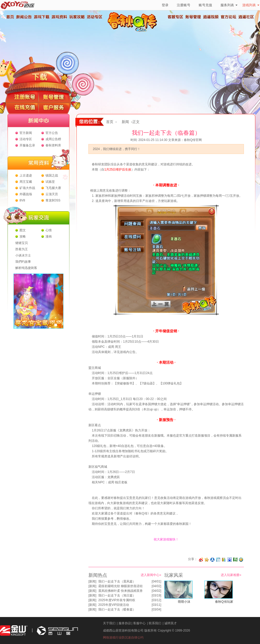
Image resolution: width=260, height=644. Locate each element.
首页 (10, 17)
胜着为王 (22, 249)
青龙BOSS (53, 200)
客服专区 (175, 17)
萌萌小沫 (184, 602)
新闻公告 (24, 17)
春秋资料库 (53, 145)
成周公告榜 (53, 139)
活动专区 (94, 17)
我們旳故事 (23, 262)
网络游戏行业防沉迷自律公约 (123, 638)
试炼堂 (50, 182)
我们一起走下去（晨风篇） (117, 581)
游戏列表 (251, 5)
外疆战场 (26, 194)
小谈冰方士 (23, 255)
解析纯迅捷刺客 (26, 268)
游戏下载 (41, 17)
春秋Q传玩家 (224, 602)
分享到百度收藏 (230, 560)
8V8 (22, 200)
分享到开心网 (207, 560)
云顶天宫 (52, 194)
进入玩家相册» (231, 575)
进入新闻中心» (151, 575)
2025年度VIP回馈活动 (114, 605)
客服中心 (139, 623)
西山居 (57, 631)
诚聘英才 (171, 623)
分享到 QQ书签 (224, 560)
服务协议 (125, 623)
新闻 (125, 122)
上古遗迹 (26, 175)
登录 (165, 5)
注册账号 (184, 5)
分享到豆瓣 (235, 560)
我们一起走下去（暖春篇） (117, 609)
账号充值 (205, 5)
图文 (23, 230)
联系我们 (155, 623)
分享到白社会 (218, 560)
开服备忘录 (27, 145)
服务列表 (229, 5)
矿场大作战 (27, 188)
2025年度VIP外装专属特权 (117, 600)
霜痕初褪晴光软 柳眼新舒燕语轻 (121, 586)
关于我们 (109, 623)
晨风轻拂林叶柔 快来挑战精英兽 (121, 591)
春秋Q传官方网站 (134, 31)
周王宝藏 (26, 182)
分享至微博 (201, 560)
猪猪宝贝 (22, 243)
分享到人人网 (212, 560)
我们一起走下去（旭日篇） (117, 595)
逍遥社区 (246, 17)
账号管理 (193, 17)
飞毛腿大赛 (53, 188)
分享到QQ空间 (241, 560)
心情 (49, 230)
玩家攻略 (77, 17)
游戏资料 (59, 17)
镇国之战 (52, 175)
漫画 (49, 236)
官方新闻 (26, 133)
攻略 (23, 236)
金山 (14, 631)
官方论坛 (229, 17)
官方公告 (52, 133)
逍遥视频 (211, 17)
